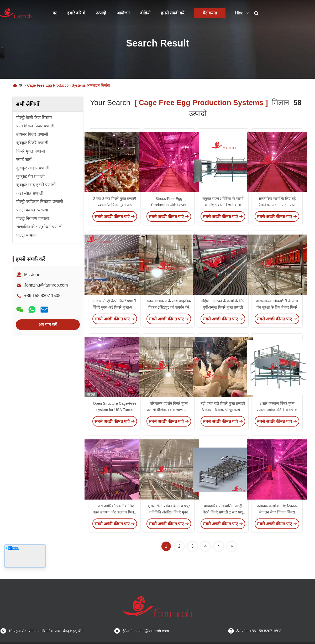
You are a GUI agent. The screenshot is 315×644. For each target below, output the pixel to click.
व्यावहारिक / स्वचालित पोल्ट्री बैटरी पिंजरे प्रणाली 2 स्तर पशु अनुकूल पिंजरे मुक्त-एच (223, 512)
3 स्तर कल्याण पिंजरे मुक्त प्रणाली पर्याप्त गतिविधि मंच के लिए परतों (277, 410)
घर (55, 13)
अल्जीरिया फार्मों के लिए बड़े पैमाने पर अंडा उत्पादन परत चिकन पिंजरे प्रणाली (277, 205)
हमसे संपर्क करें (173, 13)
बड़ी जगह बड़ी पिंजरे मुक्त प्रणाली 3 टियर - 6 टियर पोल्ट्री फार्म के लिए (223, 410)
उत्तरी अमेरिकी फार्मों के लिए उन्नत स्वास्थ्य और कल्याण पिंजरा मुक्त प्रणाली (115, 512)
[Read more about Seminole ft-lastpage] (232, 546)
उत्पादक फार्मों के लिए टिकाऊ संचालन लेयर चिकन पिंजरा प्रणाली (277, 512)
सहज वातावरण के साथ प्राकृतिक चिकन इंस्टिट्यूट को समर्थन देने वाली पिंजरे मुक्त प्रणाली (169, 307)
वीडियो (145, 13)
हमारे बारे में (76, 13)
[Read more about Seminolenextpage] (219, 546)
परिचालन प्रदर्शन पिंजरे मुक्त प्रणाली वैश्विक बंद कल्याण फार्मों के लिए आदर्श (169, 410)
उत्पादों (101, 13)
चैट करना (210, 13)
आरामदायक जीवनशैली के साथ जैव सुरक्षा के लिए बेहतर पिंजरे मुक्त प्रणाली (277, 307)
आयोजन (123, 13)
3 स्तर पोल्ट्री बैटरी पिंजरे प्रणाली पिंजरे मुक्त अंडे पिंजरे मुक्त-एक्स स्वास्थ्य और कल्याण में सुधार (115, 307)
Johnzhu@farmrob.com (46, 285)
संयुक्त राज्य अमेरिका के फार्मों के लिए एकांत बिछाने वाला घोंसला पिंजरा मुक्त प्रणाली (223, 205)
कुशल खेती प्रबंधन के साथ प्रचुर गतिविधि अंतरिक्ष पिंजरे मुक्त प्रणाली (169, 512)
